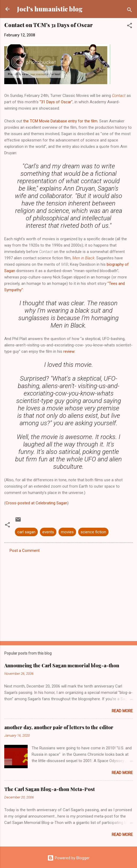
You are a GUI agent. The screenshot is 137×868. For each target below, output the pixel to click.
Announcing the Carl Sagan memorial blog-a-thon (62, 665)
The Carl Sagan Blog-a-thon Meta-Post (49, 789)
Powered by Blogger (68, 858)
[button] (130, 26)
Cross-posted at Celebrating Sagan (36, 503)
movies (67, 532)
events (48, 532)
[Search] (130, 11)
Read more (122, 711)
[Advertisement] (68, 595)
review (69, 351)
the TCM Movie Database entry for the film (60, 121)
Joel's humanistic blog (50, 9)
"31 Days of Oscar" (56, 102)
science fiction (93, 532)
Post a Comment (25, 551)
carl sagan (26, 532)
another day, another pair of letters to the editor (59, 727)
